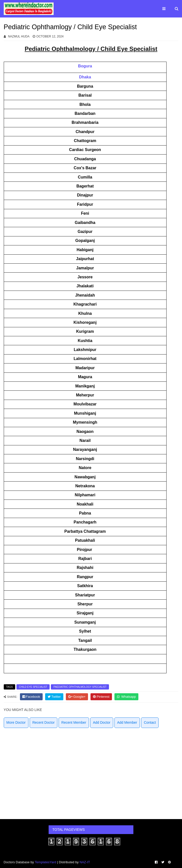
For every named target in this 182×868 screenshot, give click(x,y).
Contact (150, 722)
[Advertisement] (91, 772)
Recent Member (74, 722)
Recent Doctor (44, 722)
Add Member (127, 722)
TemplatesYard (46, 862)
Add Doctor (102, 722)
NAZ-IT (85, 862)
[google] (77, 697)
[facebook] (31, 697)
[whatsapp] (126, 697)
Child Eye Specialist (33, 687)
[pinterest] (101, 697)
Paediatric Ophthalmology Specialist (80, 687)
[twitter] (54, 697)
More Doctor (16, 722)
